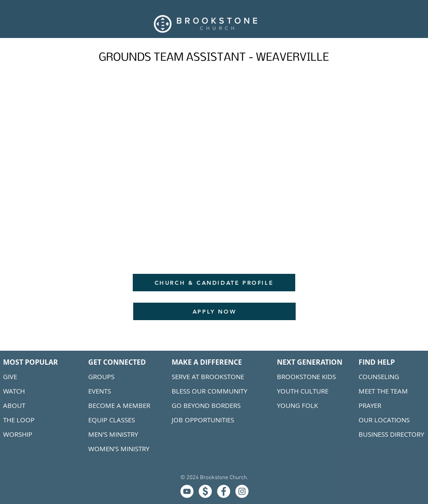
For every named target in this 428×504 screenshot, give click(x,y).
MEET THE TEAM (383, 391)
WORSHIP (18, 434)
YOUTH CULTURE (303, 391)
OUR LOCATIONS (385, 420)
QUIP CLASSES (113, 420)
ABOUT (14, 405)
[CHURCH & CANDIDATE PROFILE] (214, 283)
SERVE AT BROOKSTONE (208, 376)
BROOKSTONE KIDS (306, 376)
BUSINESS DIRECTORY (391, 434)
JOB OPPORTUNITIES (203, 420)
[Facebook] (224, 491)
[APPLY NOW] (214, 311)
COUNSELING (379, 376)
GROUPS (101, 376)
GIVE (10, 376)
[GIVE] (205, 491)
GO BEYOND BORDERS (206, 405)
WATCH (14, 391)
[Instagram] (242, 491)
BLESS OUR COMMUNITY (209, 391)
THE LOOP (19, 420)
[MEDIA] (187, 491)
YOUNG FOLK (297, 405)
